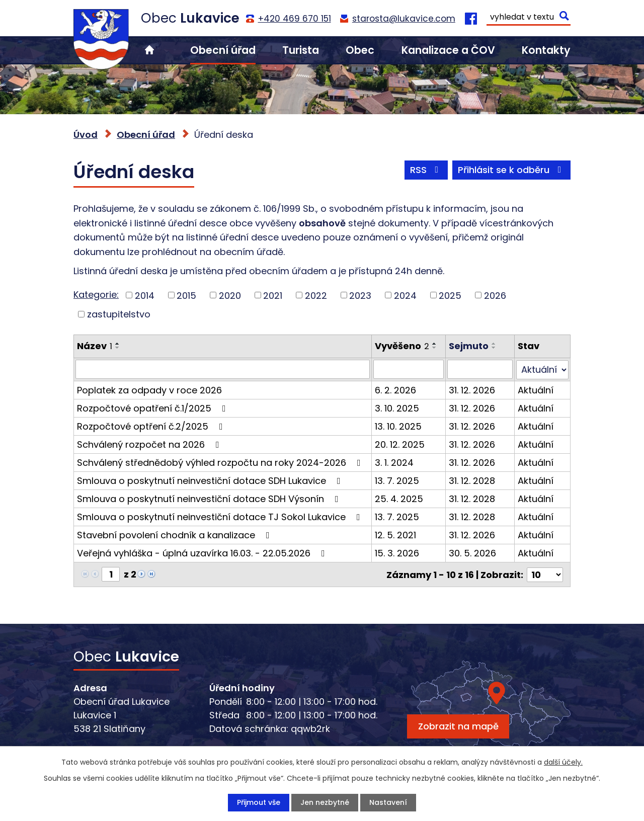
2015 (186, 295)
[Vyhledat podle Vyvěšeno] (409, 369)
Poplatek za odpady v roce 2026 (149, 390)
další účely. (563, 762)
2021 (273, 295)
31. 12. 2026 (472, 390)
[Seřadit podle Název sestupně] (118, 348)
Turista (301, 50)
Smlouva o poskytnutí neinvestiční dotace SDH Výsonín (210, 498)
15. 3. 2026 (397, 553)
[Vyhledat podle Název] (223, 369)
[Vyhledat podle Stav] (543, 369)
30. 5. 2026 (472, 553)
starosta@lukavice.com (404, 19)
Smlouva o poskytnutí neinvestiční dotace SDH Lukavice (211, 480)
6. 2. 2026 (395, 390)
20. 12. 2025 (400, 444)
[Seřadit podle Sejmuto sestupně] (494, 348)
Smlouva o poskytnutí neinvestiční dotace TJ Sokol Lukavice (221, 516)
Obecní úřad (223, 50)
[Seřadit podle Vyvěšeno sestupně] (435, 348)
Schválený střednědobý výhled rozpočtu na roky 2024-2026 (221, 462)
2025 (450, 295)
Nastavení (388, 802)
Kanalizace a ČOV (448, 50)
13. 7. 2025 (397, 480)
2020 (230, 295)
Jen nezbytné (325, 802)
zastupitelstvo (119, 314)
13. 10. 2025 (398, 426)
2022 (316, 295)
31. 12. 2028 (472, 480)
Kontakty (546, 50)
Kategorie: (96, 295)
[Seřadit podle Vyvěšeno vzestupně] (435, 344)
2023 (360, 295)
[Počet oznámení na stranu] (545, 574)
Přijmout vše (259, 802)
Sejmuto (469, 346)
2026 (495, 295)
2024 (405, 295)
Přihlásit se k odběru (512, 170)
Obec (360, 50)
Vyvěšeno (402, 346)
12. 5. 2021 (395, 535)
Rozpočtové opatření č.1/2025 (153, 408)
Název (95, 346)
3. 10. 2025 (397, 408)
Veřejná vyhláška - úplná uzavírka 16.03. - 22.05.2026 (203, 553)
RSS (426, 170)
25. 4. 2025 (399, 498)
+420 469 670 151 (295, 19)
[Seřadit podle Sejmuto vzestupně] (494, 344)
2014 (145, 295)
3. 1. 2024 (394, 462)
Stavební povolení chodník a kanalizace (175, 535)
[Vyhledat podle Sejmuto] (480, 369)
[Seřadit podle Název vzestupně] (118, 344)
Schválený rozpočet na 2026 (150, 444)
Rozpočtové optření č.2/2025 (152, 426)
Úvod (149, 50)
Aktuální (536, 390)
